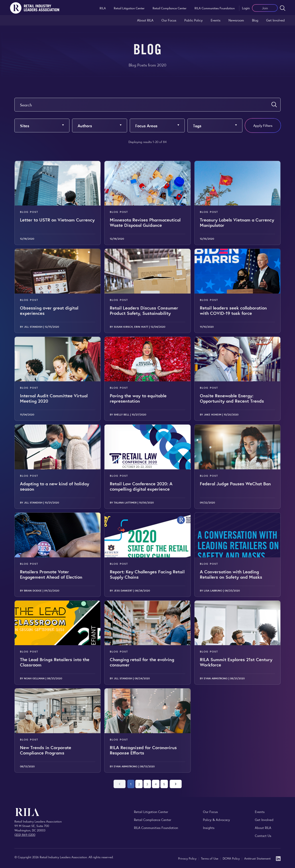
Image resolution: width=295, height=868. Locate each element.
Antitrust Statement (257, 858)
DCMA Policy (232, 858)
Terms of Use (210, 858)
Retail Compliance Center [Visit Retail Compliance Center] (153, 820)
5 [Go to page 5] (164, 784)
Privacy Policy (188, 858)
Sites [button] (25, 125)
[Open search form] (283, 8)
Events (216, 20)
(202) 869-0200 (25, 835)
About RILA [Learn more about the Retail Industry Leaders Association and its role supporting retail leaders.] (145, 20)
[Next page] (176, 784)
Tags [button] (197, 125)
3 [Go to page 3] (147, 784)
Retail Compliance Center (170, 8)
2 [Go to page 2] (139, 784)
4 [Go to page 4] (156, 784)
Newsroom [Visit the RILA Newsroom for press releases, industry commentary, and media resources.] (236, 20)
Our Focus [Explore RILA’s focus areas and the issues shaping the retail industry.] (169, 20)
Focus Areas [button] (146, 125)
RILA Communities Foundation (215, 8)
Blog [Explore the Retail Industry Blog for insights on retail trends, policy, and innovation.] (255, 20)
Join (265, 8)
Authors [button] (85, 125)
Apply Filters (263, 125)
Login (246, 8)
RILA (103, 8)
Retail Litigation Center (129, 8)
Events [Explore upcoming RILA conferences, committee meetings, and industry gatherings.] (260, 812)
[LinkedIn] (278, 858)
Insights (209, 828)
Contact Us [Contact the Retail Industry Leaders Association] (263, 836)
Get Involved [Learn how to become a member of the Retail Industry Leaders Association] (275, 20)
